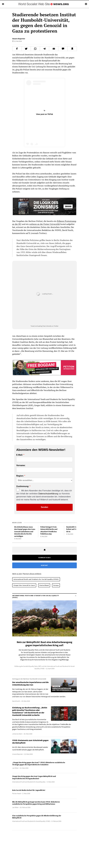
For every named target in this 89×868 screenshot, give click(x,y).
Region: (20, 475)
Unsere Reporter (19, 39)
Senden (44, 506)
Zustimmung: (23, 485)
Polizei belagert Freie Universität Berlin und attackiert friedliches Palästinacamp (49, 529)
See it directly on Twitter (51, 326)
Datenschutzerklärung (48, 492)
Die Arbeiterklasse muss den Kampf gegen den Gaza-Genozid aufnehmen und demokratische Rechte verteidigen (25, 530)
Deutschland (44, 584)
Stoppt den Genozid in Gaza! (24, 584)
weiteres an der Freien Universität (45, 224)
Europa (56, 584)
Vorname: (21, 464)
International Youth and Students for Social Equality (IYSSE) (36, 578)
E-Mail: (20, 454)
